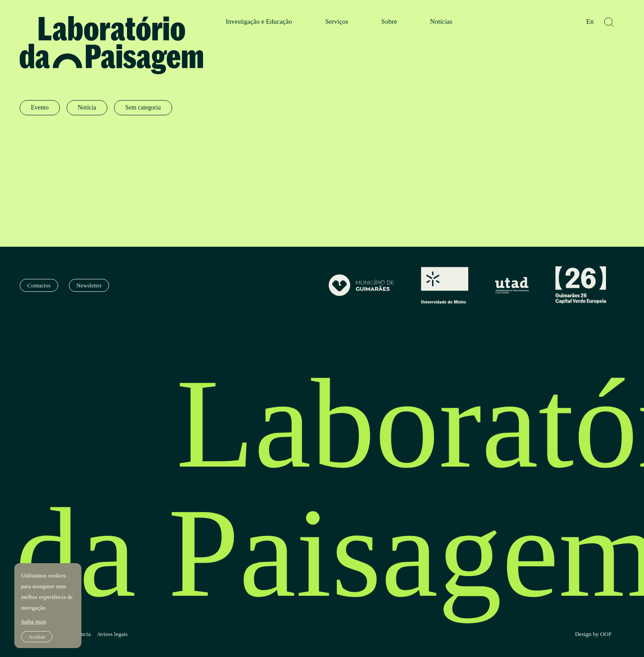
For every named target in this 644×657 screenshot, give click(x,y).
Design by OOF (593, 634)
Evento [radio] (40, 107)
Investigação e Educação (259, 22)
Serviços (337, 22)
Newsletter (89, 285)
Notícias (441, 22)
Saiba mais (34, 621)
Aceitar (37, 637)
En (590, 22)
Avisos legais (112, 634)
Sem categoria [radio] (143, 107)
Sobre (389, 22)
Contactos (39, 285)
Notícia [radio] (87, 107)
